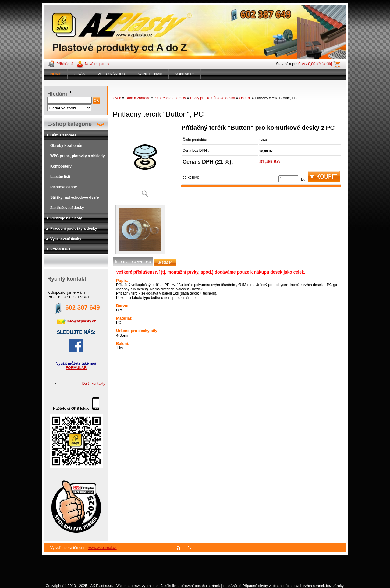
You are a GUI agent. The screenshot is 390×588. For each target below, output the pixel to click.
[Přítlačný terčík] (145, 163)
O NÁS (79, 74)
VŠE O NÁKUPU (111, 74)
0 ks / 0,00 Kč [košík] (315, 64)
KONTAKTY (185, 74)
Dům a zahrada (138, 98)
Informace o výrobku (133, 262)
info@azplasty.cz (81, 321)
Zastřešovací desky (170, 98)
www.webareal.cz (103, 548)
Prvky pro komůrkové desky (213, 98)
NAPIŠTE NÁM (150, 74)
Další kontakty (94, 384)
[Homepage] (56, 74)
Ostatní (245, 98)
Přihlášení (64, 64)
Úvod (117, 98)
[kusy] (288, 179)
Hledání (57, 94)
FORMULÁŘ (76, 368)
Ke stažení (165, 262)
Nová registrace (97, 64)
